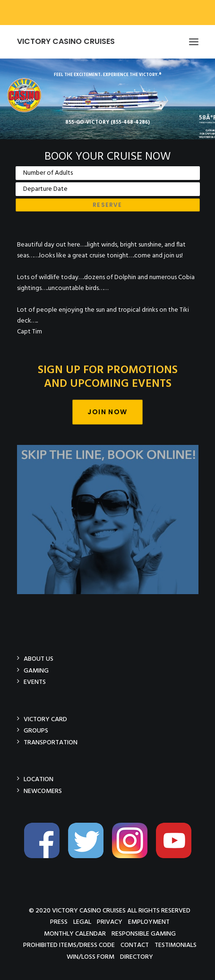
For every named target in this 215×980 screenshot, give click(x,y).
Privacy (110, 922)
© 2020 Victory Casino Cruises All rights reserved (110, 910)
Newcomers (43, 791)
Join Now (107, 412)
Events (35, 682)
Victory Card (45, 719)
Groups (36, 730)
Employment (149, 922)
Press (59, 922)
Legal (82, 922)
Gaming (36, 670)
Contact (135, 945)
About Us (39, 659)
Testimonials (176, 945)
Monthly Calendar (75, 933)
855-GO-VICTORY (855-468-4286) (107, 122)
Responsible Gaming (144, 933)
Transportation (51, 742)
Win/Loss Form (90, 957)
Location (39, 779)
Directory (137, 957)
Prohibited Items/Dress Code (69, 945)
